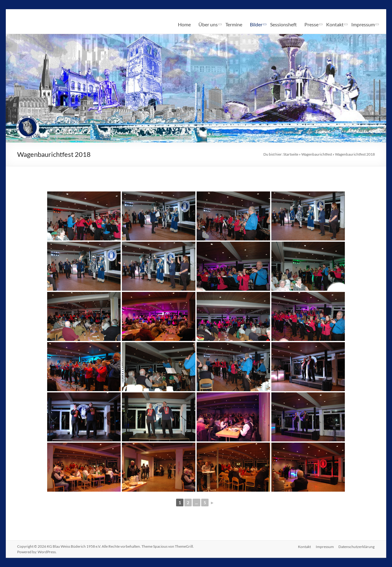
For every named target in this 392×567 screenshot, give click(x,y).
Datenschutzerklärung (357, 546)
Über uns (208, 24)
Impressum (363, 24)
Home (184, 24)
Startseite (291, 154)
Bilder (256, 24)
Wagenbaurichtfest (317, 154)
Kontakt (335, 24)
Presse (311, 24)
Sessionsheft (283, 24)
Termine (234, 24)
